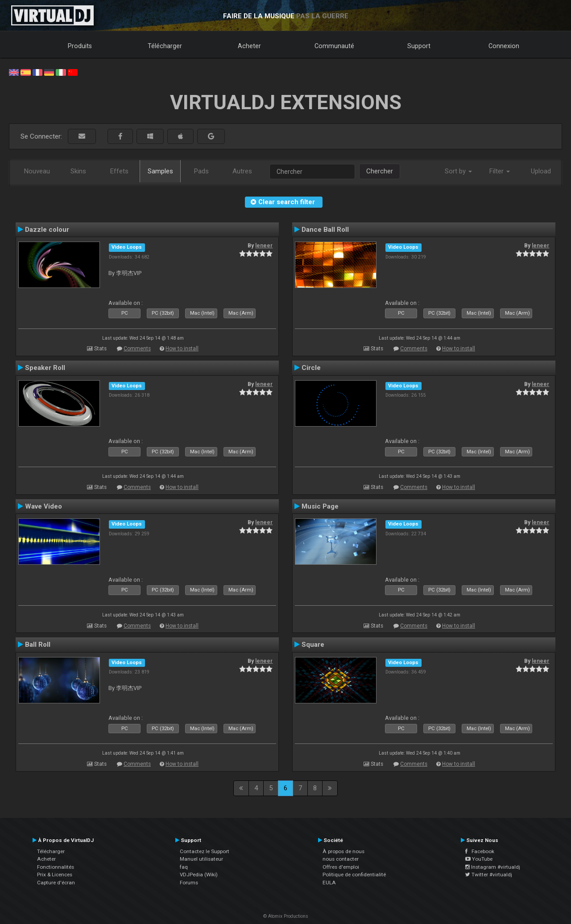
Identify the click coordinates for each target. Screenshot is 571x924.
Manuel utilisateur (201, 859)
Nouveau (37, 171)
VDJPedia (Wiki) (199, 875)
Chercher (380, 171)
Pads (201, 171)
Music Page (320, 506)
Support (419, 46)
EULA (329, 883)
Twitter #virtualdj (489, 875)
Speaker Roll (45, 368)
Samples (160, 171)
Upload (541, 171)
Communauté (334, 46)
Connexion (504, 46)
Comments (137, 349)
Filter (500, 171)
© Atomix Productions (286, 916)
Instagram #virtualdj (493, 867)
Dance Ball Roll (325, 230)
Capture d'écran (56, 883)
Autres (242, 171)
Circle (311, 368)
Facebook (480, 851)
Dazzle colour (47, 230)
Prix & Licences (55, 875)
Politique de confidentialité (354, 875)
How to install (182, 349)
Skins (78, 171)
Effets (119, 171)
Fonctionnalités (56, 867)
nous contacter (341, 859)
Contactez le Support (205, 851)
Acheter (249, 46)
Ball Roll (38, 645)
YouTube (479, 859)
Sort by (458, 171)
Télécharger (165, 46)
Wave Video (43, 506)
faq (184, 867)
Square (313, 645)
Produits (80, 46)
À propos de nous (343, 851)
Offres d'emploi (341, 867)
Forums (189, 883)
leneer (264, 246)
